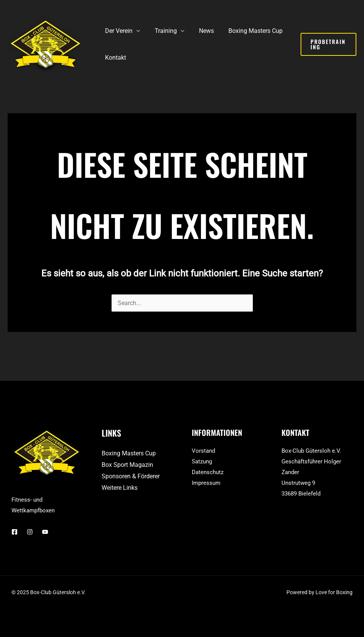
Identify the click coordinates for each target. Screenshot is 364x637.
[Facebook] (15, 532)
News (201, 31)
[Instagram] (30, 532)
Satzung (202, 461)
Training (162, 31)
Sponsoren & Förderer (131, 476)
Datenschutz (208, 472)
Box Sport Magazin (127, 465)
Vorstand (203, 451)
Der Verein (118, 31)
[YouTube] (45, 532)
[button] (327, 44)
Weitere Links (120, 488)
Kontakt (114, 58)
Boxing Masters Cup (248, 31)
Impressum (206, 483)
